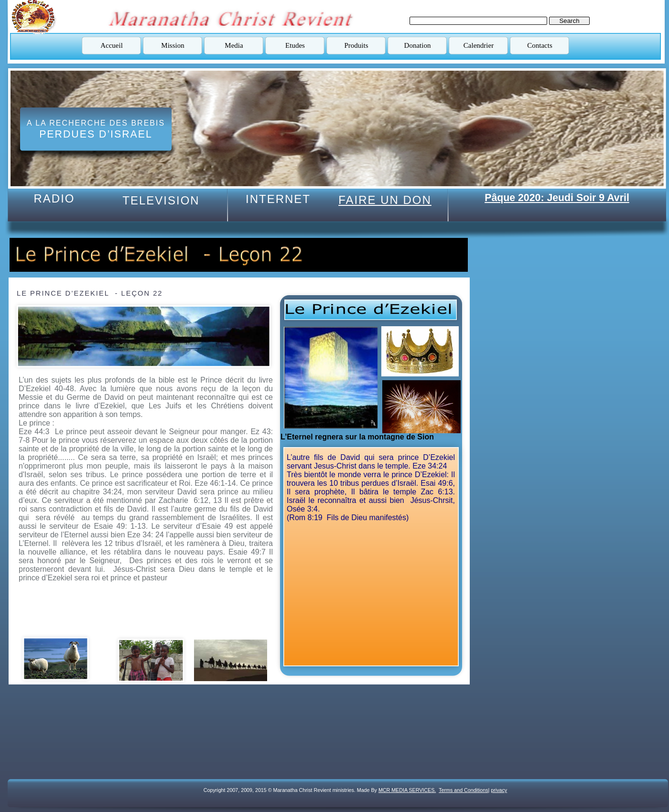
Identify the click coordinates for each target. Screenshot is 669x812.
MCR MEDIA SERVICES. (407, 790)
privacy (499, 790)
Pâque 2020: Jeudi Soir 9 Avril (557, 198)
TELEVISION (161, 200)
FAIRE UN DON (385, 200)
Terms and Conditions (463, 790)
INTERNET (278, 199)
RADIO (54, 198)
